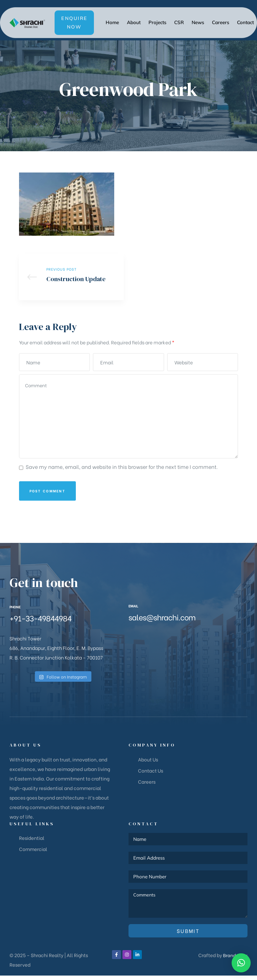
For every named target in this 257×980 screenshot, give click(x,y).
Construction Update (71, 279)
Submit (188, 935)
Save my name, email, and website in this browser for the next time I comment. (122, 471)
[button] (74, 16)
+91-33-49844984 (40, 622)
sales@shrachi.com (162, 621)
